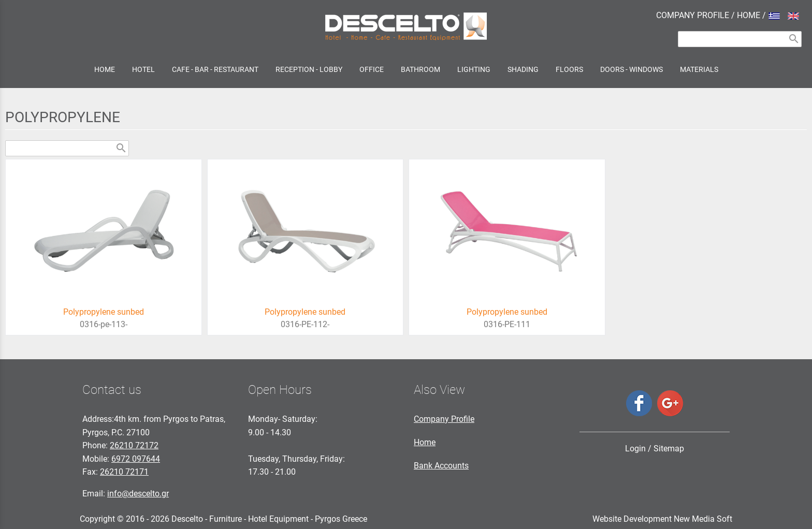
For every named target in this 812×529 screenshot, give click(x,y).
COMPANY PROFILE (693, 15)
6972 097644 (136, 459)
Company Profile (444, 419)
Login (635, 449)
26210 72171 (124, 472)
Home (425, 442)
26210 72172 (134, 445)
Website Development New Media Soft (662, 519)
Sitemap (669, 449)
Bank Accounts (441, 466)
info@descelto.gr (138, 494)
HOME (749, 15)
